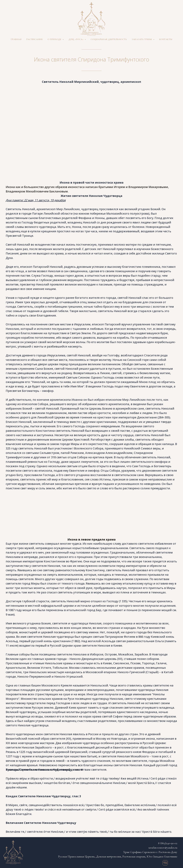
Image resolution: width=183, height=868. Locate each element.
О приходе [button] (55, 39)
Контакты (166, 39)
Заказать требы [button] (142, 39)
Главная (16, 39)
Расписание (34, 39)
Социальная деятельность (109, 39)
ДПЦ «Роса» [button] (76, 39)
